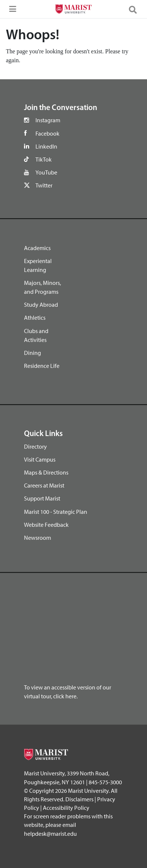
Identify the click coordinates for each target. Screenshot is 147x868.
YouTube (46, 172)
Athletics (35, 317)
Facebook (47, 133)
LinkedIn (46, 146)
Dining (33, 353)
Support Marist (42, 498)
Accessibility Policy (66, 808)
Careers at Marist (44, 485)
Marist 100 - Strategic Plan (56, 512)
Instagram (48, 120)
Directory (35, 446)
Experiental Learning (38, 265)
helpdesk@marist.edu (50, 834)
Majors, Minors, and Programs (42, 287)
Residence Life (42, 366)
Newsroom (37, 538)
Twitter (44, 185)
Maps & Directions (46, 472)
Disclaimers (79, 799)
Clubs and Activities (36, 335)
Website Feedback (46, 525)
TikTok (44, 159)
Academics (37, 248)
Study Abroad (41, 305)
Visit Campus (40, 459)
